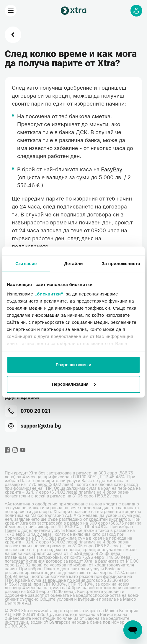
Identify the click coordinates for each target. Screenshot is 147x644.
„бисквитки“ (49, 294)
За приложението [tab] (121, 263)
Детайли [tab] (73, 263)
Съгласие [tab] (26, 263)
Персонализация (74, 384)
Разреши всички (73, 365)
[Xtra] (11, 11)
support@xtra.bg (33, 426)
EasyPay (112, 169)
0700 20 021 (28, 411)
